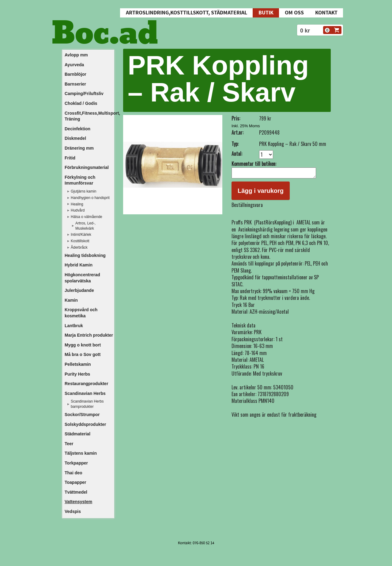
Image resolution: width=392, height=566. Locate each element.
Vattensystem (78, 502)
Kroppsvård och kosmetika (81, 313)
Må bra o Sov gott (83, 354)
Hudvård (78, 210)
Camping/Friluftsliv (84, 94)
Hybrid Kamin (79, 265)
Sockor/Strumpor (82, 415)
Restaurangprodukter (86, 384)
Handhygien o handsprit (90, 198)
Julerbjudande (79, 290)
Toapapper (75, 482)
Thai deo (73, 473)
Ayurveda (74, 65)
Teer (69, 444)
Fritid (70, 158)
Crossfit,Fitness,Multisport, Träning (89, 116)
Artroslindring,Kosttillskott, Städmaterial (187, 13)
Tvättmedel (76, 492)
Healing (77, 204)
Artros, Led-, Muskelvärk (85, 226)
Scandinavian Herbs (85, 393)
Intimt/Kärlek (81, 235)
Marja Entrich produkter (89, 335)
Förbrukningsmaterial (87, 167)
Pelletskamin (78, 364)
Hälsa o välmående (87, 217)
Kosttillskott (80, 241)
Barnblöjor (75, 74)
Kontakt (326, 13)
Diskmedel (75, 138)
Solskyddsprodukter (85, 424)
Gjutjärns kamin (83, 191)
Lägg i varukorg (261, 193)
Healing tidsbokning (85, 255)
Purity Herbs (77, 374)
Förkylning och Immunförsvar (80, 180)
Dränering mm (79, 148)
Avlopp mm (76, 55)
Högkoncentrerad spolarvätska (82, 278)
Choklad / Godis (81, 103)
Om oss (294, 13)
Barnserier (75, 84)
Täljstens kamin (81, 453)
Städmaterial (77, 434)
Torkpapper (76, 463)
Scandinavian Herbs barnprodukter (87, 404)
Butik (266, 13)
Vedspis (73, 511)
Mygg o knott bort (83, 345)
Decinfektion (77, 129)
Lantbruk (74, 326)
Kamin (71, 300)
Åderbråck (79, 247)
